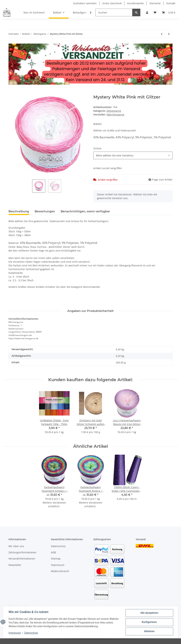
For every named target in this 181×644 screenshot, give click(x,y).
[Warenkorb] (169, 12)
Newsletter (15, 565)
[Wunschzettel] (155, 12)
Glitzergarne (114, 111)
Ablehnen (149, 631)
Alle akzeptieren (149, 613)
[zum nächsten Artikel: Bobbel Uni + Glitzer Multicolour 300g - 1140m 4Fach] (169, 34)
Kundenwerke (135, 3)
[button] (147, 12)
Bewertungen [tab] (45, 211)
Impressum (58, 565)
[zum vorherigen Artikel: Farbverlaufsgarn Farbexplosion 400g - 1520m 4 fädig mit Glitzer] (162, 34)
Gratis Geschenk (112, 3)
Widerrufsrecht (60, 571)
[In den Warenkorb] (11, 93)
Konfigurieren (149, 622)
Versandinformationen (22, 559)
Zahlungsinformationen (22, 552)
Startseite (155, 3)
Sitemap (56, 559)
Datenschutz (58, 546)
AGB (53, 552)
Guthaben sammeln (85, 3)
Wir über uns (16, 546)
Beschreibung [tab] (19, 211)
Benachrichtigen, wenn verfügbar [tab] (85, 211)
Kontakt (171, 3)
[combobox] (133, 155)
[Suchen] (114, 12)
